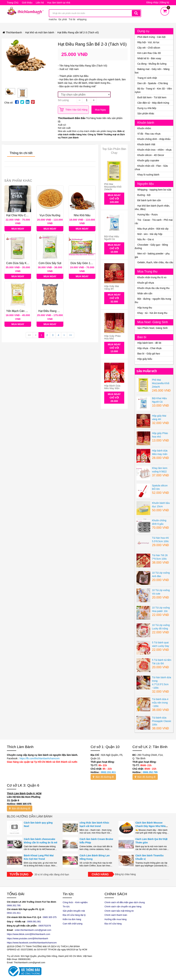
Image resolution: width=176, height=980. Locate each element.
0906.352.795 (150, 772)
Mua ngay (100, 110)
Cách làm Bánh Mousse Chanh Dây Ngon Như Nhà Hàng (151, 826)
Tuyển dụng (19, 874)
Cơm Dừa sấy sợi (50, 263)
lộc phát (63, 19)
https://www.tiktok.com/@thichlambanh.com (29, 934)
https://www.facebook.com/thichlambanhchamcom (32, 943)
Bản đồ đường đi (103, 777)
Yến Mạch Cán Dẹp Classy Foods (27, 311)
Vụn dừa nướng (50, 215)
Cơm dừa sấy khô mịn (21, 263)
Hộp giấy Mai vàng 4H (112, 287)
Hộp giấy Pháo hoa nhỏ (112, 337)
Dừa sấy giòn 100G (83, 263)
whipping (82, 19)
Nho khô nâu (82, 215)
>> (71, 335)
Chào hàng (100, 874)
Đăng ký (165, 2)
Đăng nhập (152, 2)
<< (29, 335)
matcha (53, 19)
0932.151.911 (108, 772)
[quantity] (87, 100)
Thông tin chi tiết (21, 153)
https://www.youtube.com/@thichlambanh (28, 938)
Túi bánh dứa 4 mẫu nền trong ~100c (160, 703)
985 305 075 (50, 917)
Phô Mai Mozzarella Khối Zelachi (113, 187)
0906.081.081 (34, 922)
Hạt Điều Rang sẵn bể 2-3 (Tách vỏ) (61, 311)
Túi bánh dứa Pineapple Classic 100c (162, 721)
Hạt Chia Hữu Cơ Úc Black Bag (26, 215)
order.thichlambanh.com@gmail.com (33, 930)
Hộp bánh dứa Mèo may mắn (112, 387)
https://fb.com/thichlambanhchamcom (39, 758)
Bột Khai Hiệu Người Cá (112, 238)
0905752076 (45, 926)
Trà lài (72, 19)
